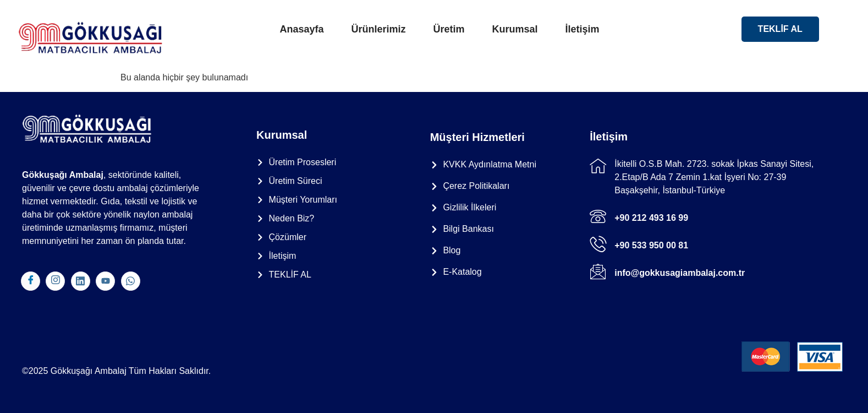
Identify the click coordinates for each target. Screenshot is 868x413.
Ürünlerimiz (378, 29)
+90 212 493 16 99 (651, 218)
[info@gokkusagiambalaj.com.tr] (598, 271)
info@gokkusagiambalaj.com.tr (680, 273)
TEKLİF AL (780, 29)
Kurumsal (515, 29)
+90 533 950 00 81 (651, 245)
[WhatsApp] (131, 281)
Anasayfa (301, 29)
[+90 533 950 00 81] (598, 244)
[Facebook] (31, 281)
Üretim (449, 29)
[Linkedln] (81, 281)
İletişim (583, 29)
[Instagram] (55, 281)
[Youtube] (105, 281)
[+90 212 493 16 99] (598, 216)
